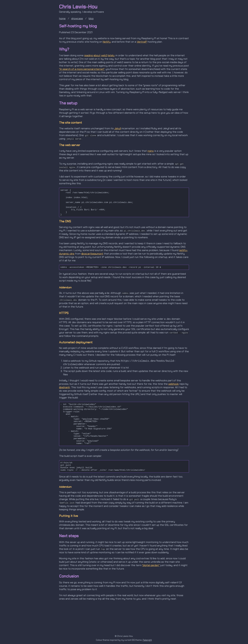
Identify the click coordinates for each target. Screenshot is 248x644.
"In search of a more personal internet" (82, 69)
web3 (104, 55)
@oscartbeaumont (92, 261)
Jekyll (118, 128)
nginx (151, 151)
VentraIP (142, 42)
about (97, 55)
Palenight (147, 640)
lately (111, 55)
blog (91, 18)
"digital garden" (151, 587)
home (62, 18)
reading (88, 55)
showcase (77, 18)
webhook (174, 392)
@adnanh (65, 395)
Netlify (107, 42)
